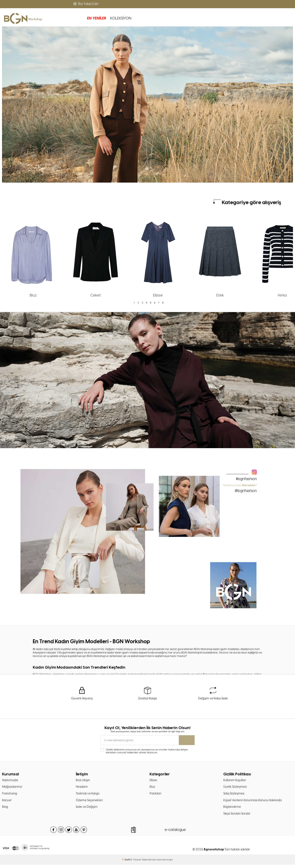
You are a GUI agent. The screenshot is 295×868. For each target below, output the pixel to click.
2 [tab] (138, 303)
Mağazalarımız (13, 788)
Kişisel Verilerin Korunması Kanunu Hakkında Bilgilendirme (254, 806)
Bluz (153, 788)
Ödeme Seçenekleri (90, 802)
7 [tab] (159, 303)
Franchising (10, 795)
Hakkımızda (11, 781)
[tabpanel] (33, 257)
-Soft (127, 863)
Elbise (154, 781)
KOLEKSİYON (86, 18)
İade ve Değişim (87, 810)
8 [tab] (163, 303)
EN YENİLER (62, 18)
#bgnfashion (246, 479)
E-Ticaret (136, 863)
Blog (5, 810)
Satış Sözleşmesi (235, 795)
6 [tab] (155, 303)
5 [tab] (151, 303)
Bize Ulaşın (83, 781)
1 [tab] (134, 303)
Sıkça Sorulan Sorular (238, 817)
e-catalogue (175, 833)
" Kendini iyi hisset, (240, 488)
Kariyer (7, 802)
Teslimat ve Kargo (88, 795)
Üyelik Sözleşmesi (236, 788)
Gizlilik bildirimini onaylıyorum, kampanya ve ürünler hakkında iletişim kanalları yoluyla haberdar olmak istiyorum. (147, 751)
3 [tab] (142, 303)
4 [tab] (146, 303)
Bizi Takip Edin (86, 4)
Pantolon (156, 795)
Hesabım (82, 788)
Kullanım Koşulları (235, 781)
